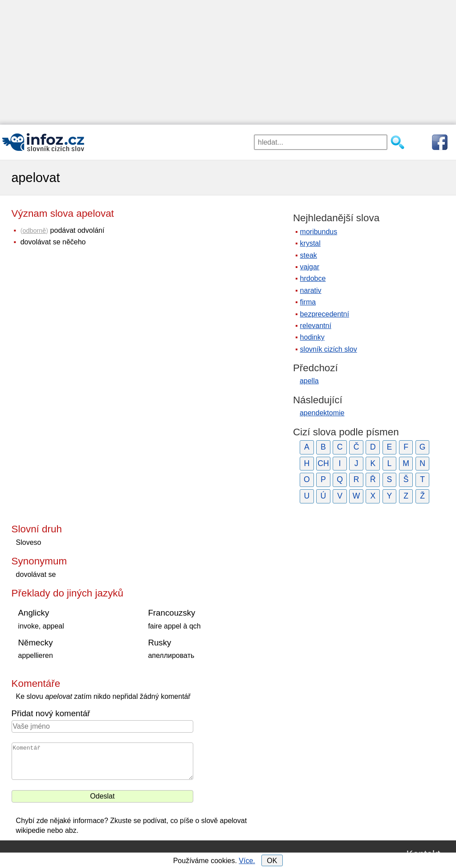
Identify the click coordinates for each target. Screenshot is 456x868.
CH (323, 463)
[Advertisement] (228, 62)
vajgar (310, 267)
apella (309, 381)
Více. (247, 861)
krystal (310, 243)
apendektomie (322, 413)
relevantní (316, 326)
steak (309, 255)
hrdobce (313, 278)
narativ (311, 290)
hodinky (312, 337)
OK (272, 861)
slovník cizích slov (329, 349)
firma (308, 302)
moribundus (319, 232)
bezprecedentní (325, 314)
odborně (35, 231)
